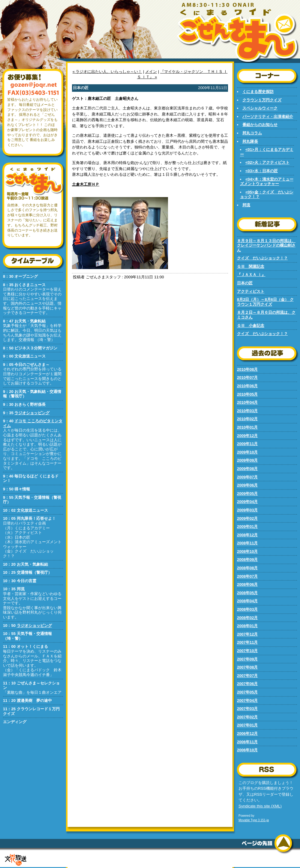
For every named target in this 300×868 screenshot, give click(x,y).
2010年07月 (247, 377)
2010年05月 (247, 394)
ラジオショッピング (32, 413)
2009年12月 (247, 436)
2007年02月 (247, 717)
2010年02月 (247, 419)
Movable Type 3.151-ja (254, 820)
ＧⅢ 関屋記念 (251, 266)
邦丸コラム (252, 133)
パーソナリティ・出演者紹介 (268, 117)
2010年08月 (247, 369)
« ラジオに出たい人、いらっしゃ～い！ (107, 72)
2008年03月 (247, 609)
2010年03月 (247, 411)
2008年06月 (247, 584)
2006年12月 (247, 733)
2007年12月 (247, 634)
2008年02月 (247, 618)
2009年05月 (247, 494)
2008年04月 (247, 601)
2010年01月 (247, 427)
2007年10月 (247, 651)
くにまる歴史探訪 (258, 92)
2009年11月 (247, 444)
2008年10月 (247, 551)
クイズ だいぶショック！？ (262, 258)
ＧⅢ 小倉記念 (251, 326)
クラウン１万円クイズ (262, 100)
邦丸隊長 (250, 141)
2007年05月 (247, 692)
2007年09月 (247, 659)
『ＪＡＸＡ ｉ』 (251, 275)
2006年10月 (247, 750)
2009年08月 (247, 469)
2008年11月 (247, 543)
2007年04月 (247, 700)
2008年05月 (247, 593)
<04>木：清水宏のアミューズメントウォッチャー (267, 182)
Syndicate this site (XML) (260, 806)
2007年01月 (247, 725)
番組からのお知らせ (260, 125)
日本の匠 (245, 283)
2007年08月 (247, 667)
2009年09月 (247, 460)
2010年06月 (247, 386)
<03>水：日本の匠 (262, 171)
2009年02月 (247, 518)
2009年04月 (247, 502)
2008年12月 (247, 535)
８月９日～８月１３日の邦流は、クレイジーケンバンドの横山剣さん (266, 245)
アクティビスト (251, 291)
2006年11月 (247, 742)
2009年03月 (247, 510)
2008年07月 (247, 576)
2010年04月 (247, 402)
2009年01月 (247, 527)
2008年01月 (247, 626)
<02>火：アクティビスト (267, 162)
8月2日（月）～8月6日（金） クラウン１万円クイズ (265, 302)
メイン (151, 72)
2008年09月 (247, 560)
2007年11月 (247, 642)
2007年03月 (247, 709)
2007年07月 (247, 676)
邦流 (246, 205)
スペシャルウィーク (260, 108)
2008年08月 (247, 568)
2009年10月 (247, 452)
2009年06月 (247, 485)
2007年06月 (247, 684)
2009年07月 (247, 477)
